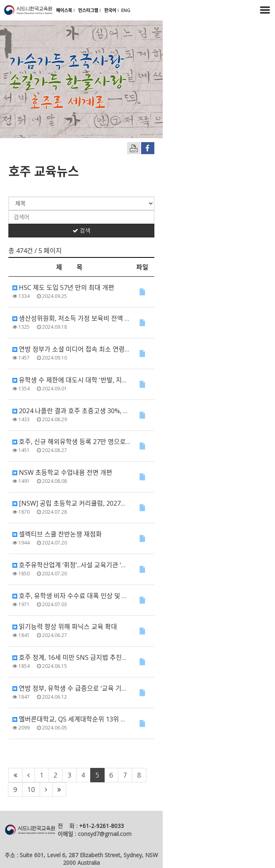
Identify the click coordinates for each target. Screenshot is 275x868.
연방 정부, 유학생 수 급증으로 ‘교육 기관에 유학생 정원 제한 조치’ (104, 688)
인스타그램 (89, 10)
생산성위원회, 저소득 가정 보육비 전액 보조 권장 (81, 318)
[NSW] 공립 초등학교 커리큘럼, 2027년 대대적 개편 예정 (93, 503)
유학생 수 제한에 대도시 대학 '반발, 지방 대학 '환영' (85, 380)
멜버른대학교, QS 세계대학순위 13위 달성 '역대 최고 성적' (95, 719)
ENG (126, 10)
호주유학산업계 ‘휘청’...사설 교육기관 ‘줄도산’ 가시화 (86, 565)
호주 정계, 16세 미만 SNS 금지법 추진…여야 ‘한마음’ (86, 657)
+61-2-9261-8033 (101, 811)
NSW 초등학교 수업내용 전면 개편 (62, 472)
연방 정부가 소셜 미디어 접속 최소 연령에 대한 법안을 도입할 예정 (105, 349)
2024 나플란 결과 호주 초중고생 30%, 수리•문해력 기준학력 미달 (103, 411)
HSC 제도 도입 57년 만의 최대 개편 (63, 287)
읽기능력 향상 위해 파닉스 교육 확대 (65, 627)
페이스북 (65, 10)
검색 (137, 231)
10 (200, 775)
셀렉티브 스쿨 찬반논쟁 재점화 (57, 534)
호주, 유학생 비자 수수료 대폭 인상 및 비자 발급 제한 (87, 596)
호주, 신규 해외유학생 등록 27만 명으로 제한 (76, 442)
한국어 (111, 10)
